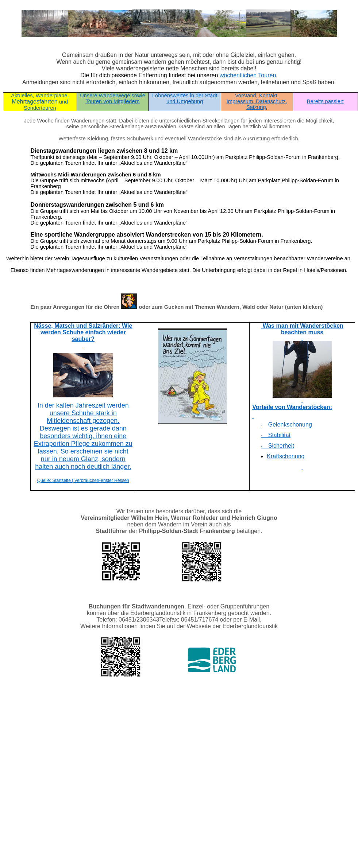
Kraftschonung (286, 456)
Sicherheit (278, 446)
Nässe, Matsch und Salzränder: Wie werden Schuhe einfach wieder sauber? (83, 332)
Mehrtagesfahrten (40, 102)
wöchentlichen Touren (248, 75)
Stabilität (276, 435)
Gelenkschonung (286, 425)
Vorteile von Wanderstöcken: (292, 407)
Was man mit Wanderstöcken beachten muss (302, 329)
